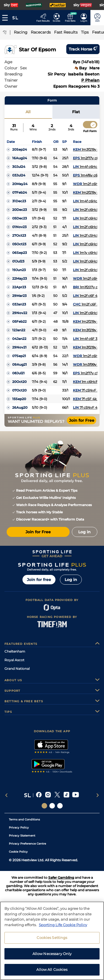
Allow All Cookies (52, 973)
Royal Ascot (14, 660)
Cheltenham (15, 651)
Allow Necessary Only (52, 957)
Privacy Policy (19, 828)
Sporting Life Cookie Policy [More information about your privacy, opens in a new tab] (63, 928)
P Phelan (90, 80)
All (28, 112)
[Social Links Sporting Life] (44, 806)
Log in (71, 580)
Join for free (39, 580)
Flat (76, 112)
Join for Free (82, 420)
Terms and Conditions (24, 819)
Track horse (83, 49)
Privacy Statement (22, 836)
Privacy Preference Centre (27, 844)
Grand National (17, 669)
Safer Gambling (61, 877)
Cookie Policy (18, 852)
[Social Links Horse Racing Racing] (52, 806)
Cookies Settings (52, 941)
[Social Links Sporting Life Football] (60, 806)
